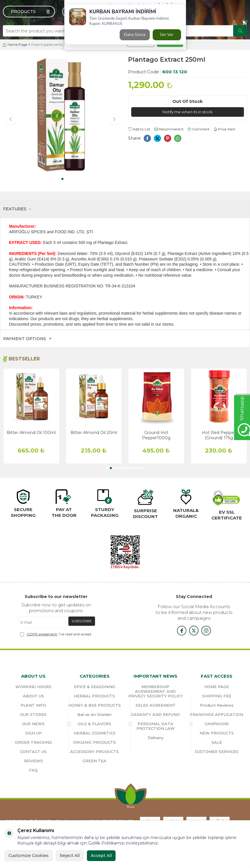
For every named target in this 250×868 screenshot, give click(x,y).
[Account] (234, 23)
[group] (63, 115)
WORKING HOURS (33, 687)
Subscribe (82, 621)
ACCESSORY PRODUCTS (94, 752)
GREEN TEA (94, 761)
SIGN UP (33, 733)
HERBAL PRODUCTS (94, 696)
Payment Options (27, 339)
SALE (217, 742)
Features (17, 209)
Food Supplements (47, 44)
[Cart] (245, 23)
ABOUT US (33, 696)
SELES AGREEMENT (156, 705)
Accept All (101, 856)
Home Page (15, 44)
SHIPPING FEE (217, 696)
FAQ (33, 770)
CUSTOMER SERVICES (217, 752)
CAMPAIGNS (217, 724)
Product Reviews (217, 705)
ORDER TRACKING (33, 742)
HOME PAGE (217, 687)
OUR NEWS (33, 724)
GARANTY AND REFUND (155, 714)
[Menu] (29, 12)
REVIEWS (33, 761)
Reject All (70, 856)
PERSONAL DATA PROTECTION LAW (156, 726)
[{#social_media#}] (179, 630)
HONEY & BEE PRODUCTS (95, 705)
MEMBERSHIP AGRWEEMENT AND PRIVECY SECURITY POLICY (156, 691)
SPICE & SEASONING (95, 687)
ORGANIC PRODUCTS (94, 742)
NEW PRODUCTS (217, 733)
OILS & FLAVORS (94, 724)
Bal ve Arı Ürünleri (94, 714)
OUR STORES (33, 714)
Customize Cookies (29, 856)
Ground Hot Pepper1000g (156, 435)
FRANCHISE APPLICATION (217, 714)
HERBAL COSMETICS (95, 733)
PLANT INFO (33, 705)
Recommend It (169, 129)
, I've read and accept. (56, 634)
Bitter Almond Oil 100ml (31, 433)
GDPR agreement (42, 634)
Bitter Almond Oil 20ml (94, 433)
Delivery (156, 738)
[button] (62, 179)
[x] (194, 630)
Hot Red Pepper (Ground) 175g (219, 435)
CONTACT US (33, 752)
